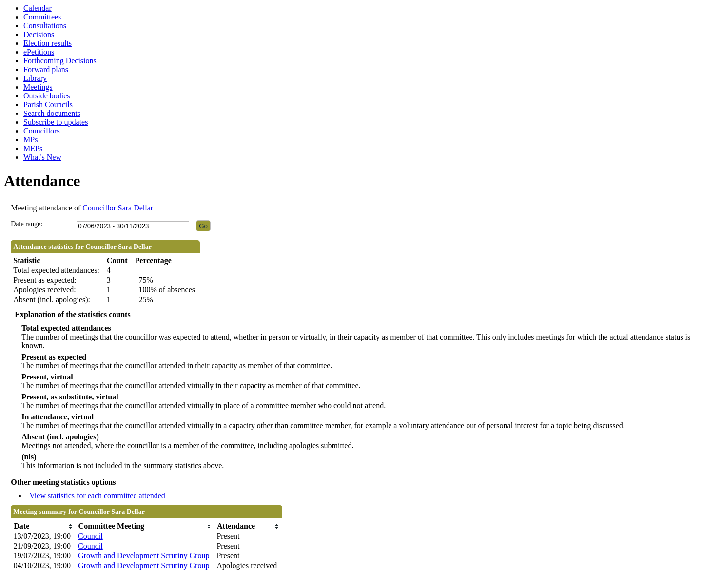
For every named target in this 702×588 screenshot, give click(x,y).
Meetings (38, 87)
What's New (42, 157)
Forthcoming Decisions (60, 61)
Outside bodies (47, 96)
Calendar (38, 8)
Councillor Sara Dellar (118, 208)
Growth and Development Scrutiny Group (144, 556)
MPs (30, 140)
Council (90, 536)
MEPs (33, 148)
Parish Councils (48, 104)
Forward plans (46, 69)
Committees (42, 17)
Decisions (39, 34)
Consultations (45, 26)
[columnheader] (43, 526)
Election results (48, 43)
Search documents (52, 113)
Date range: (27, 224)
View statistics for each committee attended (97, 496)
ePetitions (39, 52)
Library (35, 78)
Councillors (42, 131)
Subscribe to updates (56, 122)
